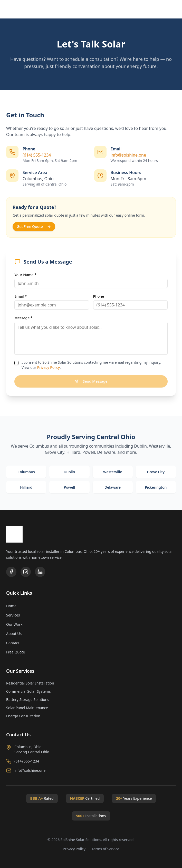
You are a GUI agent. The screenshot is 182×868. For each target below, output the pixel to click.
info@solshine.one (128, 155)
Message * (23, 318)
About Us (14, 634)
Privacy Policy (49, 367)
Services (13, 615)
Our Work (14, 624)
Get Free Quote (34, 226)
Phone (99, 296)
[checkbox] (16, 363)
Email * (21, 296)
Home (11, 606)
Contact (13, 643)
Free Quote (16, 652)
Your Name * (25, 275)
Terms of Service (106, 849)
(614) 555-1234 (37, 155)
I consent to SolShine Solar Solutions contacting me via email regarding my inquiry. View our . (91, 365)
